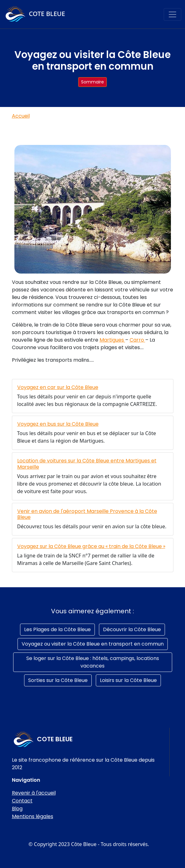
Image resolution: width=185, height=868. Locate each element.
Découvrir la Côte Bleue (132, 629)
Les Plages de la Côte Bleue (57, 629)
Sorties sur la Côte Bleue (58, 680)
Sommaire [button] (92, 82)
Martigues (112, 340)
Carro (137, 340)
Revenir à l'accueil (34, 793)
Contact (22, 801)
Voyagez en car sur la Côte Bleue (58, 387)
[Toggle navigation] (172, 14)
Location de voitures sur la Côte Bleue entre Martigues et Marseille (87, 464)
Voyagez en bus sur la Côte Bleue (58, 424)
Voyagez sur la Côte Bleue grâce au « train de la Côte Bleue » (91, 546)
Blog (17, 809)
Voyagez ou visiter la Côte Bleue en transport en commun (93, 644)
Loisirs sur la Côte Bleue (128, 680)
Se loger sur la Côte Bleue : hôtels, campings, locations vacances (93, 662)
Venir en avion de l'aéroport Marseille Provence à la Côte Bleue (87, 514)
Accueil (21, 116)
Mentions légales (33, 816)
